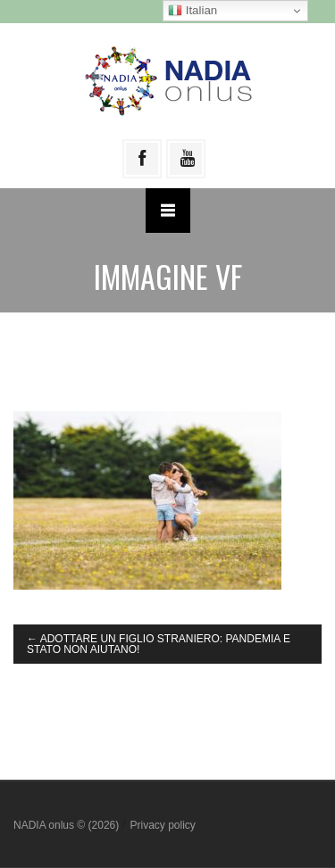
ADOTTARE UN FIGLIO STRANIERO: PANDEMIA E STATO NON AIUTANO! (159, 644)
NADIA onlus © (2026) (68, 825)
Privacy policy (162, 825)
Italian (193, 11)
